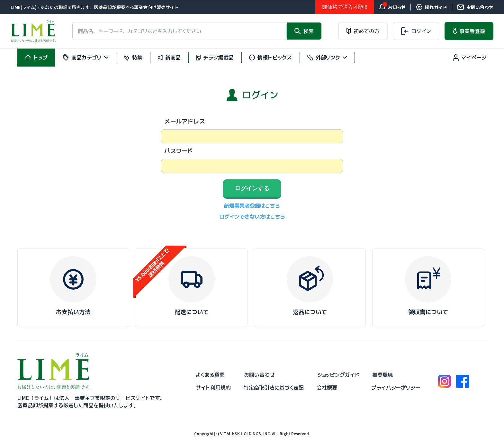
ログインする (252, 188)
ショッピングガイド (338, 375)
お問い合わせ (259, 375)
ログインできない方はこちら (252, 217)
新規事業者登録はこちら (252, 206)
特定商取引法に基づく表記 (274, 388)
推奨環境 (382, 375)
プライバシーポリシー (396, 388)
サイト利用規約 (213, 388)
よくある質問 (210, 375)
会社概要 (327, 388)
